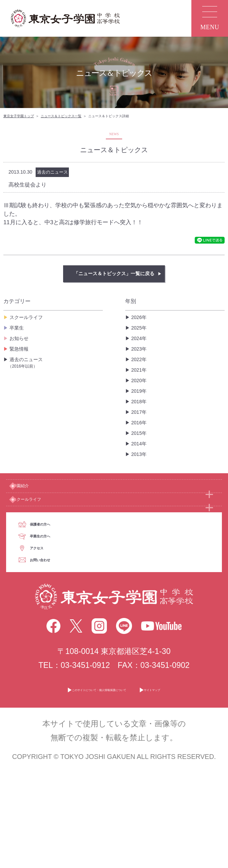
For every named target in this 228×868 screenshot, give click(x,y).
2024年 (139, 338)
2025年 (139, 328)
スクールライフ (26, 317)
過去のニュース (55, 363)
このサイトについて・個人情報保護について (87, 788)
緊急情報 (19, 349)
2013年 (139, 454)
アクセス (62, 623)
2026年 (139, 317)
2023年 (139, 349)
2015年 (139, 433)
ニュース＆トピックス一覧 (61, 116)
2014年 (139, 444)
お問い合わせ (70, 651)
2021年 (139, 370)
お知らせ (19, 338)
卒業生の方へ (69, 595)
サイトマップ (198, 788)
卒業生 (17, 328)
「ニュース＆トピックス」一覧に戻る (114, 273)
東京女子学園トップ (19, 116)
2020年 (139, 380)
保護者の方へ (69, 567)
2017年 (139, 412)
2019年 (139, 391)
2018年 (139, 402)
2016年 (139, 423)
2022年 (139, 359)
